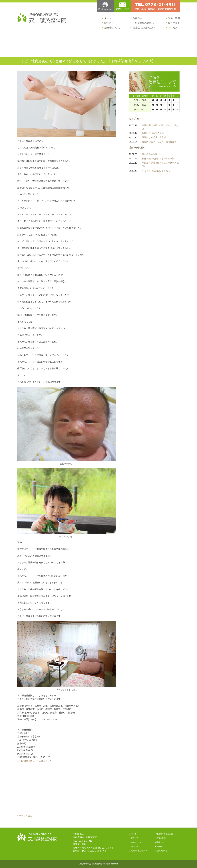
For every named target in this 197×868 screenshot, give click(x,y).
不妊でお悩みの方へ (143, 23)
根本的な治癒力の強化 (153, 133)
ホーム (108, 18)
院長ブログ (174, 23)
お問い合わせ (162, 851)
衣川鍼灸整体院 (95, 864)
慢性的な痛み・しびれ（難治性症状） (160, 142)
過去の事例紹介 (137, 147)
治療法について (112, 28)
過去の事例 (174, 18)
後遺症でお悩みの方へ (144, 28)
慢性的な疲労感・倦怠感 (154, 137)
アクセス (173, 28)
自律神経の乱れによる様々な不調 (158, 159)
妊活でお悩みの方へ (139, 851)
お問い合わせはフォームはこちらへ (35, 761)
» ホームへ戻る (25, 816)
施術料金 (137, 18)
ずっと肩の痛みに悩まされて (156, 171)
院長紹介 (109, 23)
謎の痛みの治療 (150, 154)
